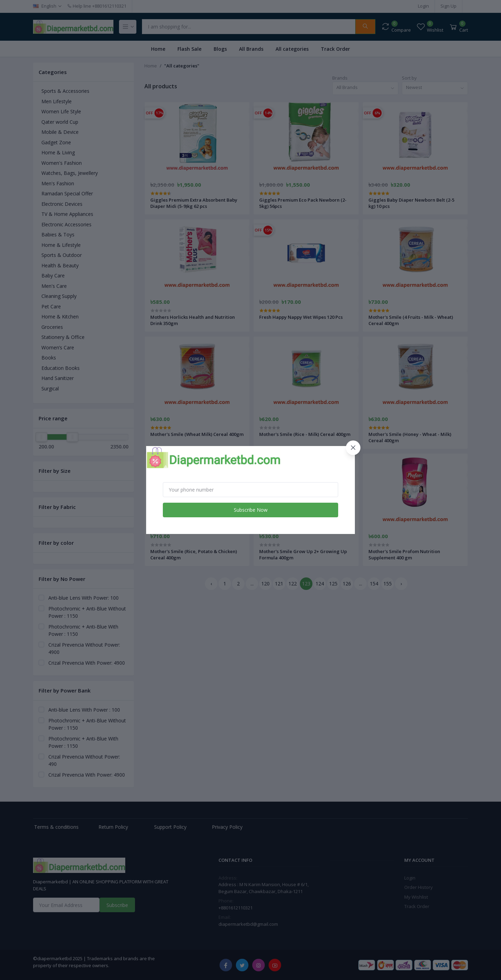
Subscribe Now (251, 510)
